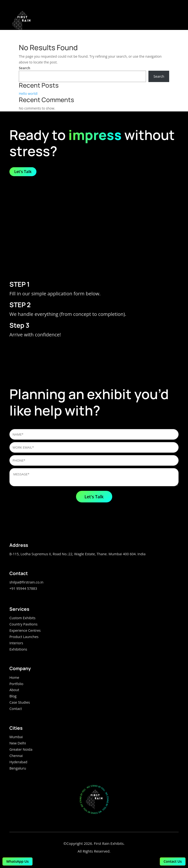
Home (14, 677)
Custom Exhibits (22, 618)
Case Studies (20, 702)
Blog (13, 696)
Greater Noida (21, 749)
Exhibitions (18, 649)
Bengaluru (18, 768)
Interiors (16, 643)
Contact (16, 709)
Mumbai (16, 737)
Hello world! (28, 94)
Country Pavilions (23, 624)
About (14, 690)
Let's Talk (23, 172)
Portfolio (16, 684)
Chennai (16, 756)
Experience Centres (25, 630)
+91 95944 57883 (23, 588)
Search (24, 68)
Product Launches (24, 637)
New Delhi (18, 743)
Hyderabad (18, 762)
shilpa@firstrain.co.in (26, 582)
